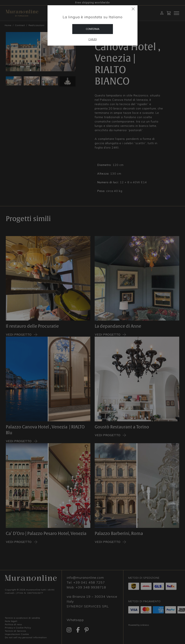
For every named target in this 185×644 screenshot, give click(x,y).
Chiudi (92, 39)
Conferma (93, 29)
